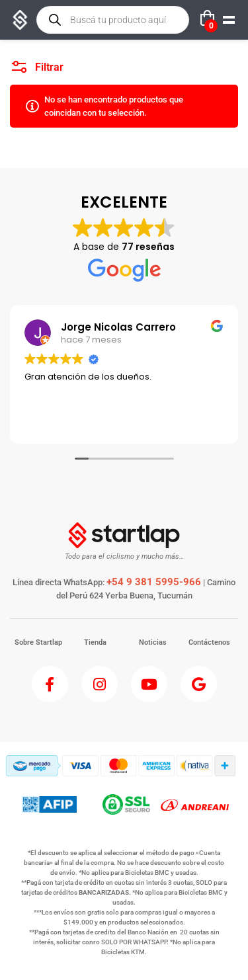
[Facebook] (50, 684)
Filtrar (38, 64)
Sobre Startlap (38, 642)
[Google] (199, 684)
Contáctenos (209, 642)
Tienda (95, 642)
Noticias (153, 642)
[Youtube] (149, 684)
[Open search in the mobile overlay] (113, 20)
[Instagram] (100, 684)
